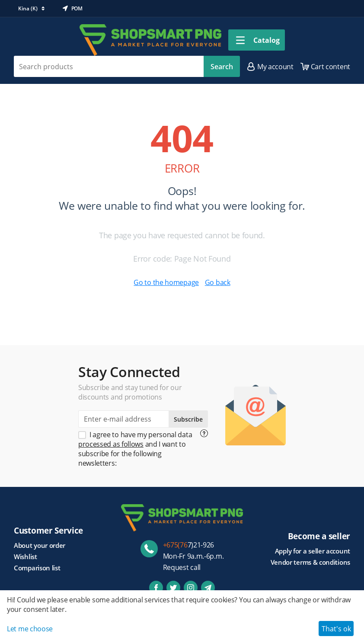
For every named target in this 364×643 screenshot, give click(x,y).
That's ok (336, 629)
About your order (40, 545)
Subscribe (188, 419)
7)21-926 (189, 545)
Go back (218, 282)
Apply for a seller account (313, 551)
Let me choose (30, 629)
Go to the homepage (166, 282)
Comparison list (37, 568)
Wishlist (26, 557)
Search (222, 67)
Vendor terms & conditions (311, 562)
